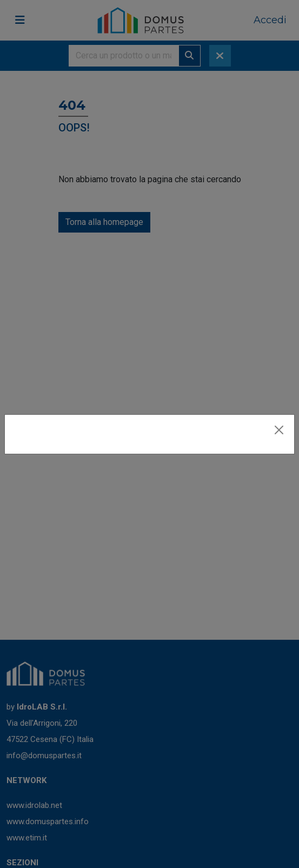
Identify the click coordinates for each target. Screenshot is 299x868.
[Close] (279, 430)
